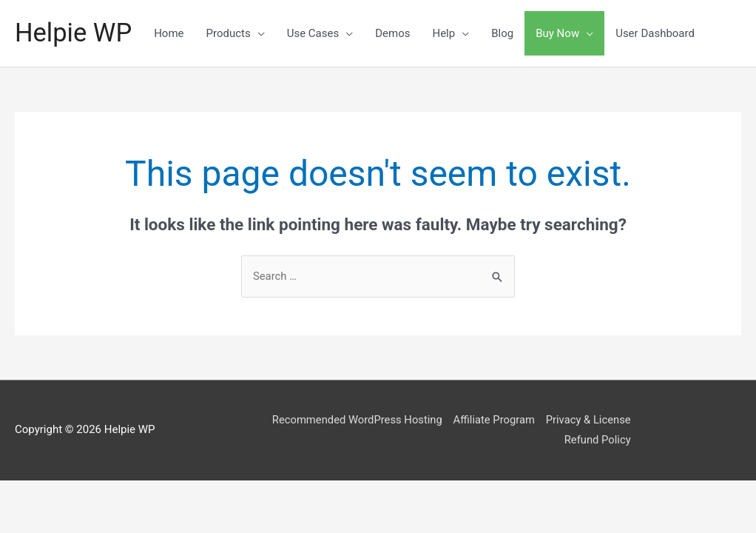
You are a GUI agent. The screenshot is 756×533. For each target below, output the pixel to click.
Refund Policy (605, 440)
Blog (504, 33)
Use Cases (315, 33)
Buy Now (560, 33)
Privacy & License (596, 420)
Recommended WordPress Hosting (361, 420)
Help (446, 33)
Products (230, 33)
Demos (395, 33)
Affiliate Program (499, 420)
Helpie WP (74, 33)
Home (171, 33)
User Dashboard (657, 33)
